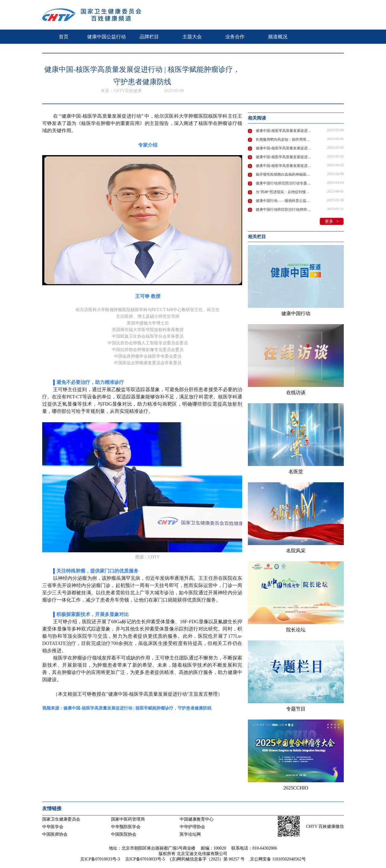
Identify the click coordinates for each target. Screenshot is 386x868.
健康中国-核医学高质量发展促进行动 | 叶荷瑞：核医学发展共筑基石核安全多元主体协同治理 (284, 166)
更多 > (332, 221)
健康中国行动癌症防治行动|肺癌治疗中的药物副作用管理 (284, 209)
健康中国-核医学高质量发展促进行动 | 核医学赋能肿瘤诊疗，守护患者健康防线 (284, 131)
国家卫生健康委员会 (61, 819)
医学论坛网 (190, 834)
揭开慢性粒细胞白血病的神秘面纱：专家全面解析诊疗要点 (284, 174)
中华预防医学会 (126, 827)
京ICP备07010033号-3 (100, 859)
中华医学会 (53, 827)
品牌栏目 (149, 37)
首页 (64, 37)
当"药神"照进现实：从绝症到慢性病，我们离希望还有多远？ (284, 192)
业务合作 (235, 37)
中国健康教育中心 (197, 819)
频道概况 (278, 37)
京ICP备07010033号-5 (145, 859)
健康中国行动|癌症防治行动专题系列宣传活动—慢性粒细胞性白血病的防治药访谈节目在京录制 (284, 183)
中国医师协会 (55, 834)
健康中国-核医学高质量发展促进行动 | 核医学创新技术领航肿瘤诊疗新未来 (284, 148)
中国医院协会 (124, 834)
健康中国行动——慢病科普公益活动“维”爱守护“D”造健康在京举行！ (284, 201)
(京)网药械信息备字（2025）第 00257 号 (207, 859)
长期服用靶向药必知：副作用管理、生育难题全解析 (284, 139)
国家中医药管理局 (128, 819)
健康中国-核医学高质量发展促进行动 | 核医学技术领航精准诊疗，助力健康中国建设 (284, 157)
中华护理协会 (192, 827)
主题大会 (192, 37)
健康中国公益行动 (106, 37)
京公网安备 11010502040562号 (278, 859)
